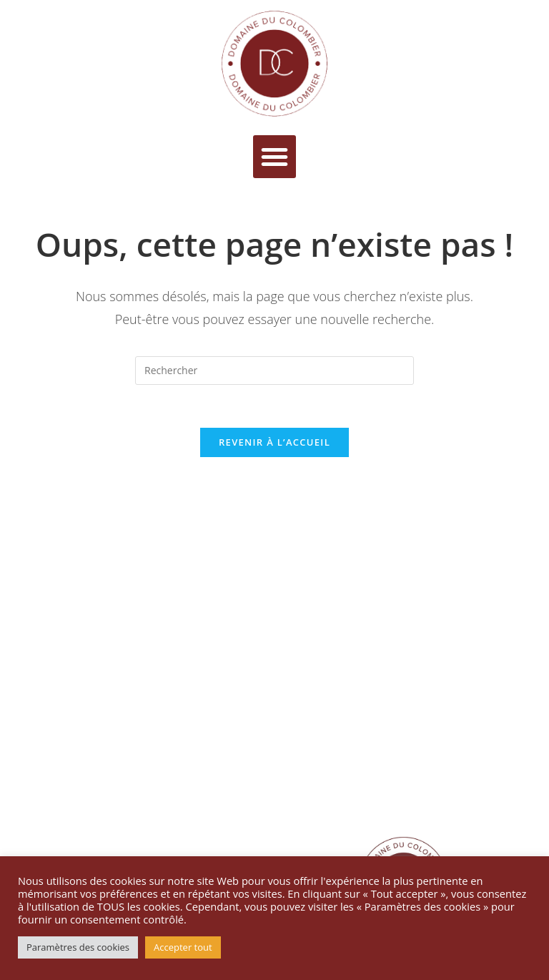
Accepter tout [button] (183, 947)
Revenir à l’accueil (274, 442)
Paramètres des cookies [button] (78, 947)
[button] (274, 157)
